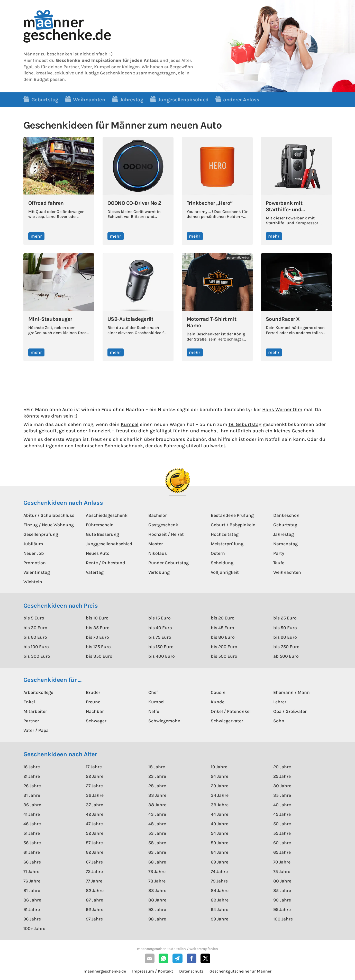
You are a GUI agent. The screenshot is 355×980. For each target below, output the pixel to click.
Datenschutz (191, 971)
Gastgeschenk (163, 525)
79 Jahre (219, 881)
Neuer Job (34, 553)
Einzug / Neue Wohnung (49, 525)
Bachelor (158, 515)
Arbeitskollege (38, 692)
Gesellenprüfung (41, 534)
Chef (153, 692)
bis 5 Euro (34, 618)
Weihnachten (287, 572)
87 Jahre (94, 900)
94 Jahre (220, 909)
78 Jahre (157, 881)
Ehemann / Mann (292, 692)
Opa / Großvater (290, 711)
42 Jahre (95, 814)
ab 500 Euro (286, 656)
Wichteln (33, 582)
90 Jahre (282, 900)
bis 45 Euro (222, 628)
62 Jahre (95, 852)
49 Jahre (220, 824)
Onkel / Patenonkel (231, 711)
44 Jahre (220, 814)
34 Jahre (220, 795)
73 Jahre (157, 871)
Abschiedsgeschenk (107, 515)
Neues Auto (98, 553)
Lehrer (280, 702)
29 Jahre (220, 786)
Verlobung (159, 572)
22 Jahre (95, 776)
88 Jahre (157, 900)
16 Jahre (32, 767)
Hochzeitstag (225, 534)
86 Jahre (32, 900)
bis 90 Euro (285, 637)
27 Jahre (94, 786)
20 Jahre (282, 767)
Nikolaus (158, 553)
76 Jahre (32, 881)
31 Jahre (32, 795)
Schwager (96, 721)
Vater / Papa (36, 730)
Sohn (279, 721)
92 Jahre (95, 909)
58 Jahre (157, 843)
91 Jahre (32, 909)
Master (156, 544)
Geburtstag (285, 525)
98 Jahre (157, 919)
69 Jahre (220, 862)
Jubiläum (33, 544)
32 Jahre (95, 795)
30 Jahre (282, 786)
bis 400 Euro (162, 656)
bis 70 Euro (97, 637)
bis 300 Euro (37, 656)
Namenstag (285, 544)
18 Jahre (157, 767)
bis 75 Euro (160, 637)
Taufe (279, 563)
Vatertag (95, 572)
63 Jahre (157, 852)
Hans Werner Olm (282, 409)
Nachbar (95, 711)
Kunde (218, 702)
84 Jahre (220, 890)
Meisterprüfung (227, 544)
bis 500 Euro (224, 656)
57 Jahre (94, 843)
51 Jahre (32, 833)
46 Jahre (32, 824)
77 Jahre (94, 881)
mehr (36, 236)
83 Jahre (157, 890)
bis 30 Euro (35, 628)
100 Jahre (283, 919)
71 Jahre (31, 871)
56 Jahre (32, 843)
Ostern (218, 553)
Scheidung (222, 563)
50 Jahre (282, 824)
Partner (31, 721)
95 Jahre (282, 909)
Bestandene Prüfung (232, 515)
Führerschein (100, 525)
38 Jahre (157, 805)
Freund (93, 702)
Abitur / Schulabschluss (49, 515)
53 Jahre (157, 833)
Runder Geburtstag (169, 563)
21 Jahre (32, 776)
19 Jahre (219, 767)
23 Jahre (157, 776)
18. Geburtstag (245, 424)
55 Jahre (282, 833)
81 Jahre (32, 890)
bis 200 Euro (224, 647)
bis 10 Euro (97, 618)
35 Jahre (282, 795)
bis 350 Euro (99, 656)
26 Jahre (32, 786)
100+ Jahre (34, 928)
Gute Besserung (102, 534)
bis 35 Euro (98, 628)
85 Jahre (282, 890)
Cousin (218, 692)
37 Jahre (94, 805)
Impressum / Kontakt (153, 971)
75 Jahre (282, 871)
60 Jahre (282, 843)
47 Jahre (94, 824)
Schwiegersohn (164, 721)
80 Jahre (282, 881)
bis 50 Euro (285, 628)
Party (279, 553)
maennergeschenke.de (105, 971)
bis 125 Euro (98, 647)
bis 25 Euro (285, 618)
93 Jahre (157, 909)
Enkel (29, 702)
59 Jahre (220, 843)
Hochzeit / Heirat (166, 534)
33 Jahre (157, 795)
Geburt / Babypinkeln (233, 525)
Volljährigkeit (225, 572)
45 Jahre (282, 814)
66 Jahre (32, 862)
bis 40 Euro (160, 628)
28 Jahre (157, 786)
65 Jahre (282, 852)
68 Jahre (157, 862)
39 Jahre (220, 805)
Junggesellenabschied (109, 544)
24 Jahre (220, 776)
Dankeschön (286, 515)
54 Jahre (220, 833)
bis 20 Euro (223, 618)
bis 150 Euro (161, 647)
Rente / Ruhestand (106, 563)
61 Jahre (32, 852)
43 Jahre (157, 814)
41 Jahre (32, 814)
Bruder (93, 692)
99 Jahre (220, 919)
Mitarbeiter (35, 711)
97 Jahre (94, 919)
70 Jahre (282, 862)
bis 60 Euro (35, 637)
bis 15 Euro (160, 618)
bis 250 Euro (286, 647)
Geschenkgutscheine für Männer (240, 971)
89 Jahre (220, 900)
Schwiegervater (227, 721)
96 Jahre (32, 919)
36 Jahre (32, 805)
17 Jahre (94, 767)
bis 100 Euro (36, 647)
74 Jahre (219, 871)
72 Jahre (94, 871)
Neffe (154, 711)
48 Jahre (157, 824)
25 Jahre (282, 776)
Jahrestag (284, 534)
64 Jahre (220, 852)
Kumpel (130, 424)
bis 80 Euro (223, 637)
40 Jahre (282, 805)
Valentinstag (37, 572)
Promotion (35, 563)
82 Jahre (95, 890)
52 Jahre (95, 833)
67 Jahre (94, 862)
